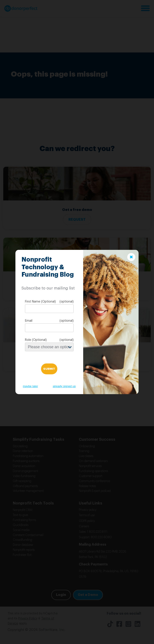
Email (29, 321)
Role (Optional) (36, 340)
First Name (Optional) (40, 302)
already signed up (64, 386)
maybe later (30, 386)
